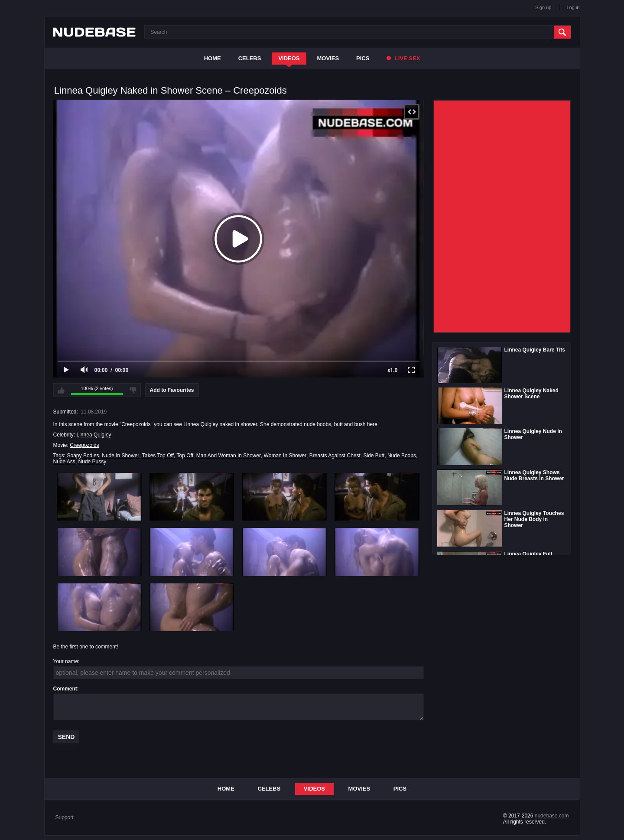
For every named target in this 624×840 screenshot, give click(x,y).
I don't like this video (133, 390)
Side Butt (374, 456)
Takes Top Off (158, 456)
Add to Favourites (172, 390)
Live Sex (403, 58)
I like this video (61, 390)
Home (213, 58)
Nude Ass (64, 462)
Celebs (250, 58)
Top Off (185, 456)
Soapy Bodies (83, 456)
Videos (289, 58)
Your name (66, 661)
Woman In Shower (285, 456)
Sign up (543, 7)
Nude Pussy (93, 462)
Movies (328, 58)
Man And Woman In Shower (229, 456)
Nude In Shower (120, 456)
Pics (363, 58)
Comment (65, 689)
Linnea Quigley (94, 435)
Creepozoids (84, 445)
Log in (573, 7)
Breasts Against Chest (335, 456)
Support (65, 817)
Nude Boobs (402, 456)
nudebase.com (552, 816)
